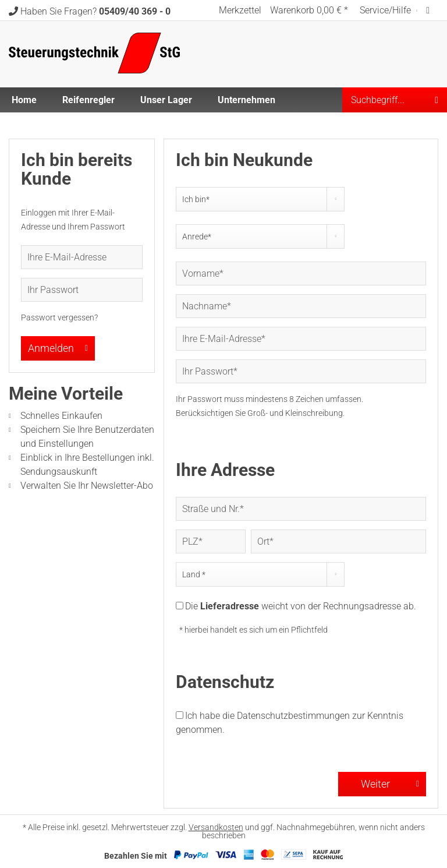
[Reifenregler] (88, 100)
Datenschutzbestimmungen (293, 716)
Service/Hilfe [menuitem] (386, 10)
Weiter (390, 782)
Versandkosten (216, 827)
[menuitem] (240, 10)
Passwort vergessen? (59, 317)
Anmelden (58, 347)
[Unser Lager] (166, 100)
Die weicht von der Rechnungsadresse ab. (301, 606)
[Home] (24, 100)
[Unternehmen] (246, 100)
